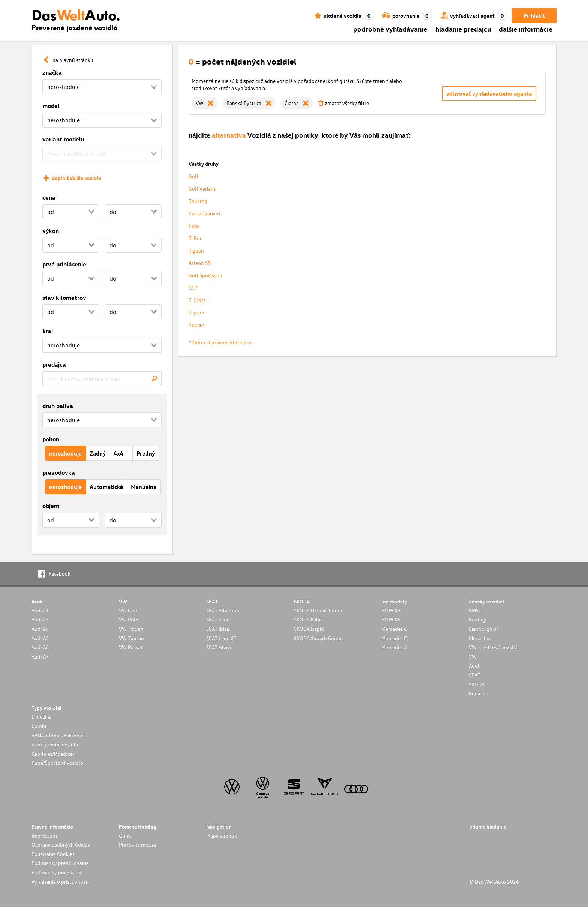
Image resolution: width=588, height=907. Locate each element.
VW (473, 657)
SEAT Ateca (219, 647)
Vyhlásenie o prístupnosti (60, 882)
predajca (54, 364)
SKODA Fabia (308, 619)
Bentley (477, 619)
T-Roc (195, 238)
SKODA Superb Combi (318, 638)
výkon (51, 231)
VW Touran (131, 638)
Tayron (196, 312)
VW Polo (129, 619)
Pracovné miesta (137, 845)
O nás (125, 836)
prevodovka (59, 472)
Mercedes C (394, 629)
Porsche (478, 693)
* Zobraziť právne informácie (220, 342)
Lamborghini (483, 629)
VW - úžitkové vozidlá (493, 647)
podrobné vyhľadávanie (390, 29)
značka (52, 72)
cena (49, 197)
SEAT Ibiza (218, 629)
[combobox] (102, 379)
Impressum (44, 836)
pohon (51, 439)
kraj (48, 331)
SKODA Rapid (309, 629)
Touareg (198, 201)
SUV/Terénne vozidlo (55, 744)
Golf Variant (202, 189)
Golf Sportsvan (205, 275)
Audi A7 (40, 657)
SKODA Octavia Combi (319, 610)
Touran (197, 325)
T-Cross (197, 300)
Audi (474, 666)
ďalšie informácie (526, 29)
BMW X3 (391, 610)
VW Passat (131, 647)
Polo (194, 226)
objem (51, 506)
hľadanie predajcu (463, 29)
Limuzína (42, 717)
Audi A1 (40, 610)
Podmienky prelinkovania (60, 863)
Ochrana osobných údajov (61, 845)
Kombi (39, 726)
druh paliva (58, 406)
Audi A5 (40, 638)
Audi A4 (40, 629)
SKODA (477, 684)
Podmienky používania (57, 872)
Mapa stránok (222, 836)
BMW (475, 610)
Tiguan (196, 250)
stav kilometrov (64, 298)
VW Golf (128, 610)
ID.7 (193, 288)
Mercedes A (394, 647)
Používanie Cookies (53, 854)
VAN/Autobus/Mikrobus (58, 735)
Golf (193, 176)
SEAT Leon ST (221, 638)
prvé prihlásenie (64, 264)
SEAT (474, 675)
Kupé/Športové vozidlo (57, 763)
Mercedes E (394, 638)
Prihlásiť (534, 15)
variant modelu (63, 139)
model (51, 106)
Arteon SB (200, 263)
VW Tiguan (131, 629)
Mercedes (479, 638)
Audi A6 (40, 647)
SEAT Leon (218, 619)
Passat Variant (205, 213)
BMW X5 (391, 619)
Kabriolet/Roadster (53, 754)
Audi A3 (40, 619)
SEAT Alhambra (223, 610)
